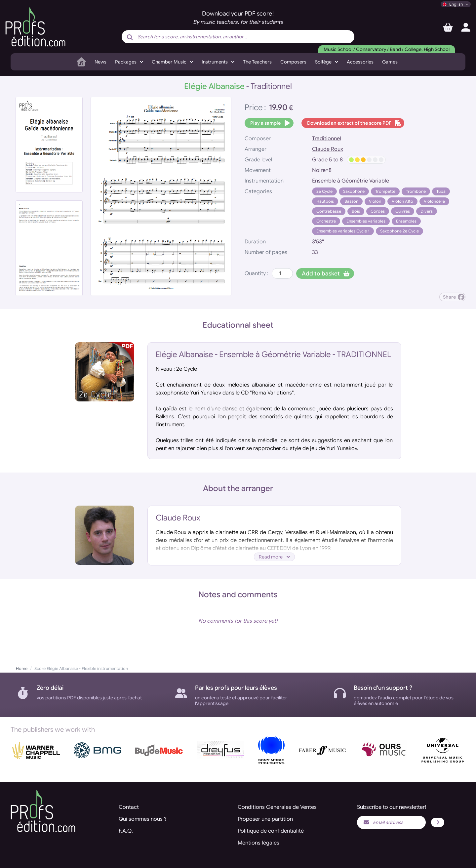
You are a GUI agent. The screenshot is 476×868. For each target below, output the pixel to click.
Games (390, 62)
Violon (375, 201)
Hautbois (325, 201)
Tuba (441, 191)
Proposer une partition (265, 819)
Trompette (385, 191)
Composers (293, 62)
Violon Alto (402, 201)
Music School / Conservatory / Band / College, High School (387, 49)
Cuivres (403, 211)
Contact (129, 807)
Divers (427, 211)
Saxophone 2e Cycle (399, 231)
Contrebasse (329, 211)
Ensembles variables (366, 221)
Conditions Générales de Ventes (277, 807)
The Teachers (257, 62)
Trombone (416, 191)
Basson (351, 201)
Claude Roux (328, 149)
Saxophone (354, 191)
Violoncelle (434, 201)
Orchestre (326, 221)
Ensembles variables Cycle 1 (343, 231)
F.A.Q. (126, 831)
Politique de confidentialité (271, 831)
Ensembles (406, 221)
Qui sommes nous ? (143, 819)
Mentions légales (258, 843)
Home (22, 668)
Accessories (360, 62)
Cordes (378, 211)
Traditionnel (327, 139)
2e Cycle (324, 191)
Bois (356, 211)
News (100, 62)
